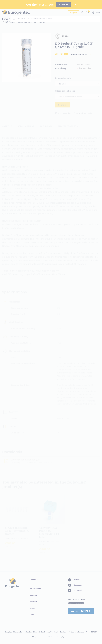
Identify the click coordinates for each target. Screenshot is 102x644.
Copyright (9, 632)
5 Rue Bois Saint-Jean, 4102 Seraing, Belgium (50, 632)
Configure (63, 106)
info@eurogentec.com (76, 632)
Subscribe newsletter (76, 603)
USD (98, 13)
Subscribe (63, 4)
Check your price (79, 56)
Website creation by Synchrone (59, 637)
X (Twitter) (75, 590)
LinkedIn (74, 580)
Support (73, 13)
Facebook (75, 585)
